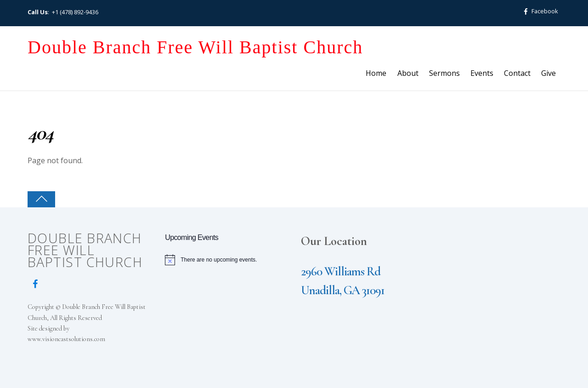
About (408, 73)
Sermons (444, 73)
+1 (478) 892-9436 (75, 12)
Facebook (539, 11)
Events (482, 73)
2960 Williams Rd (341, 271)
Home (376, 73)
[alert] (227, 260)
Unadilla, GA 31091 (343, 290)
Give (548, 73)
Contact (517, 73)
